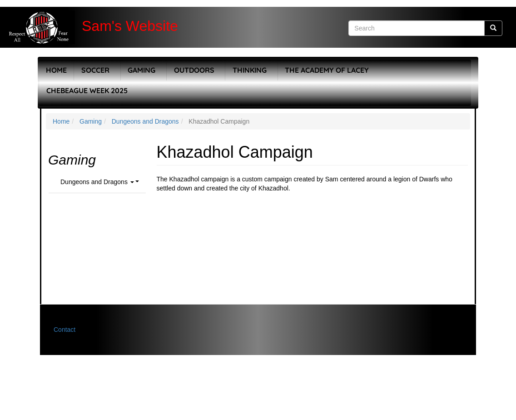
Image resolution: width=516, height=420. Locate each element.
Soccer (95, 70)
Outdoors (194, 70)
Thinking (250, 70)
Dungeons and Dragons (145, 121)
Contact (64, 330)
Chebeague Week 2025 (87, 90)
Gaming (141, 70)
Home (56, 70)
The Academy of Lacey (327, 70)
